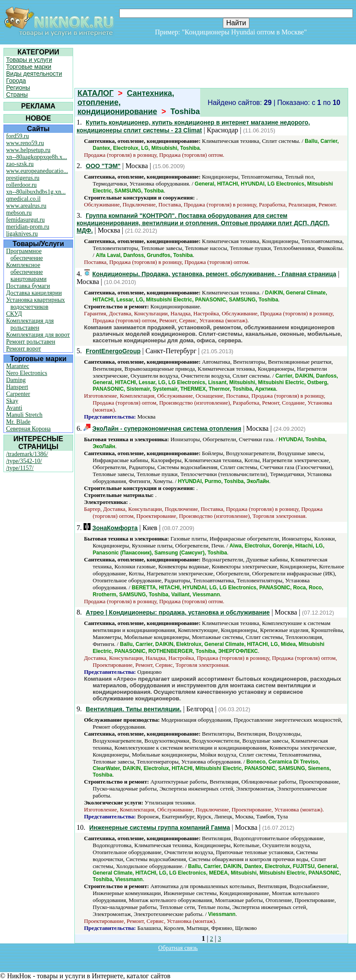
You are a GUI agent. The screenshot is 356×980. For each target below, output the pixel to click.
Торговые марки (29, 67)
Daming (16, 380)
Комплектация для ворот (38, 335)
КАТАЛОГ (96, 93)
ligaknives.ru (22, 234)
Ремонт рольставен (31, 342)
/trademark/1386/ (27, 454)
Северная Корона (28, 429)
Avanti (14, 408)
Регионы (18, 88)
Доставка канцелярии (34, 293)
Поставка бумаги (28, 286)
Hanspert (17, 387)
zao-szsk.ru (20, 164)
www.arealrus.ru (26, 206)
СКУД (14, 314)
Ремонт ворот (24, 349)
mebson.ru (19, 213)
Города (16, 81)
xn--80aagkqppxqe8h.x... (37, 157)
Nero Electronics (27, 373)
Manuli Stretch (24, 415)
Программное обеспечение (25, 255)
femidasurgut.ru (25, 220)
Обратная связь (178, 948)
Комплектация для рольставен (30, 324)
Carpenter (18, 394)
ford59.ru (18, 136)
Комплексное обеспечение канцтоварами (26, 272)
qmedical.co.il (23, 199)
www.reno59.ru (25, 143)
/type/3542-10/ (24, 461)
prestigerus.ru (23, 178)
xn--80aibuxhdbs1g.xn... (36, 192)
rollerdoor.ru (21, 185)
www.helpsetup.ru (28, 150)
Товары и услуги (29, 60)
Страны (17, 95)
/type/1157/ (20, 468)
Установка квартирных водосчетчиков (35, 303)
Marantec (18, 366)
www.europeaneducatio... (37, 171)
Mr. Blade (18, 422)
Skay (12, 401)
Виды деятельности (34, 74)
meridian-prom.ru (28, 227)
